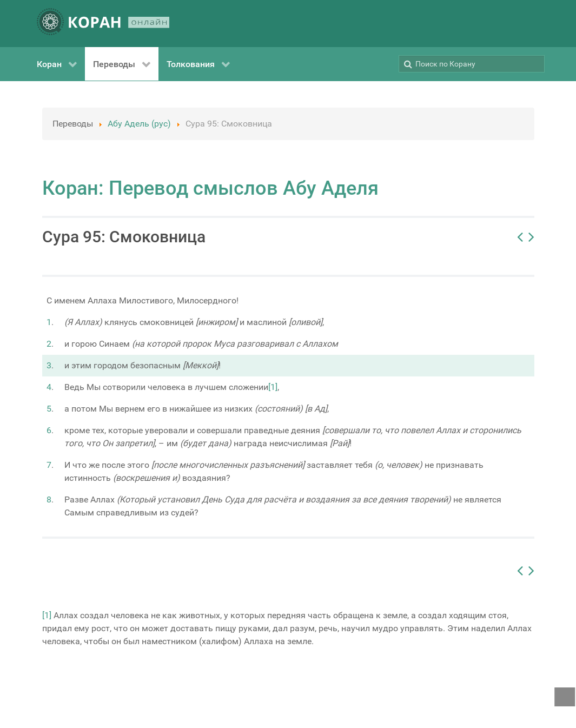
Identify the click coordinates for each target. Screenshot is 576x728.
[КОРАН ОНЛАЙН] (103, 24)
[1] (273, 387)
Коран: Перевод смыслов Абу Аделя (210, 188)
